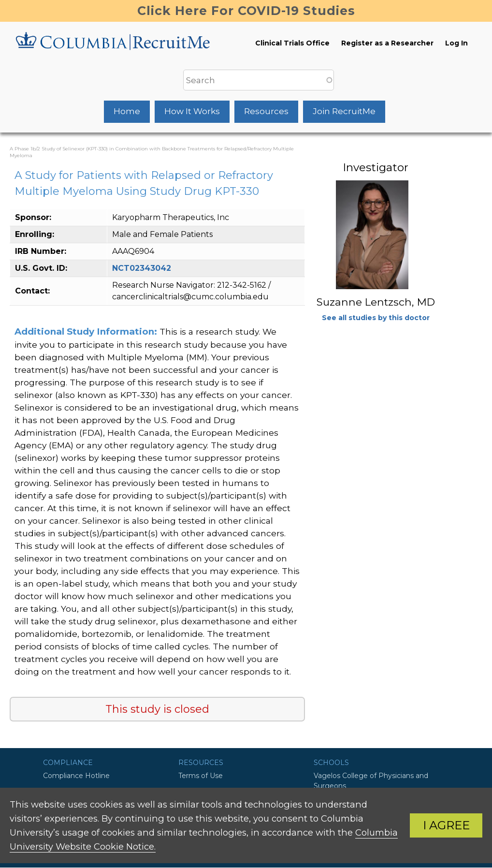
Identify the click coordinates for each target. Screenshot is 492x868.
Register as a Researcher (387, 43)
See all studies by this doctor (376, 318)
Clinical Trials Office (292, 43)
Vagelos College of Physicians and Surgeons (371, 781)
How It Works (192, 111)
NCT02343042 (142, 268)
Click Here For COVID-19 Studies (246, 11)
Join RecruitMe (344, 111)
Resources (266, 111)
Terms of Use (201, 776)
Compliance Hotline (76, 776)
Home (127, 111)
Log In (456, 43)
